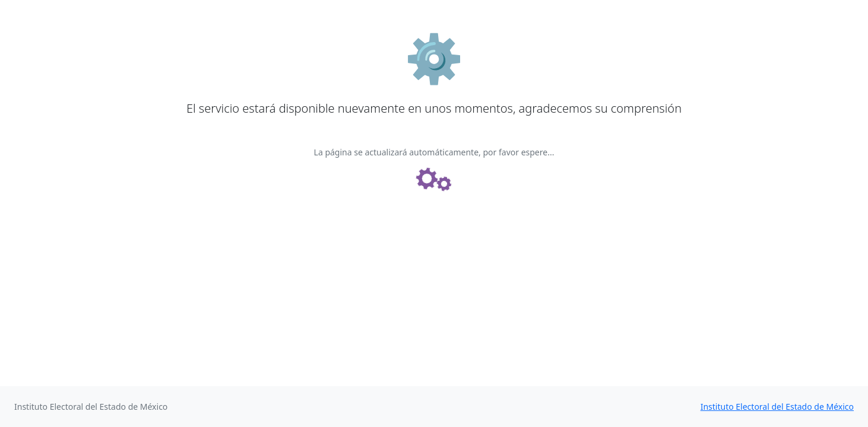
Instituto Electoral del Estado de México (777, 407)
